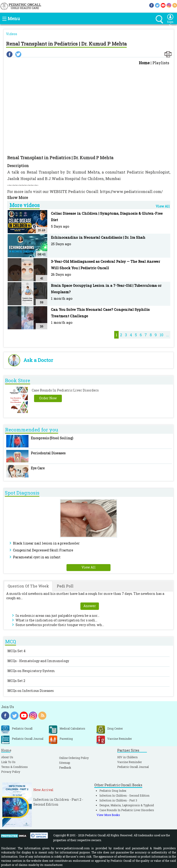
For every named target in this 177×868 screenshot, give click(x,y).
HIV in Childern (127, 757)
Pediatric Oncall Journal (133, 767)
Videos (12, 34)
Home (144, 63)
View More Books (108, 815)
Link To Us (8, 762)
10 (161, 335)
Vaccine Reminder (130, 762)
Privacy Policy (11, 772)
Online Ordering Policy (74, 758)
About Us (7, 757)
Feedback (65, 767)
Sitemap (65, 763)
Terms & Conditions (14, 767)
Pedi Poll (65, 586)
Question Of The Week (28, 586)
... (168, 335)
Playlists (161, 63)
